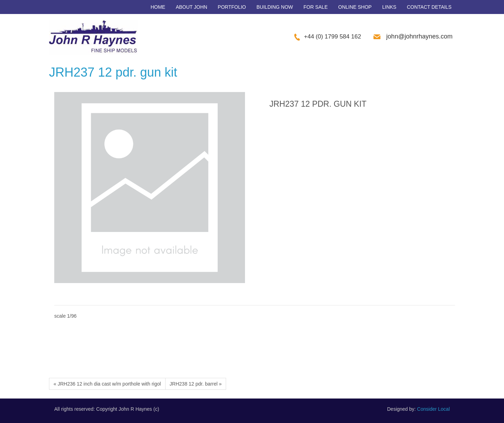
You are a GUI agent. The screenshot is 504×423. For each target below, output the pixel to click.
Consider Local (433, 409)
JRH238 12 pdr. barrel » (196, 384)
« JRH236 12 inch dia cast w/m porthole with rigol (107, 384)
